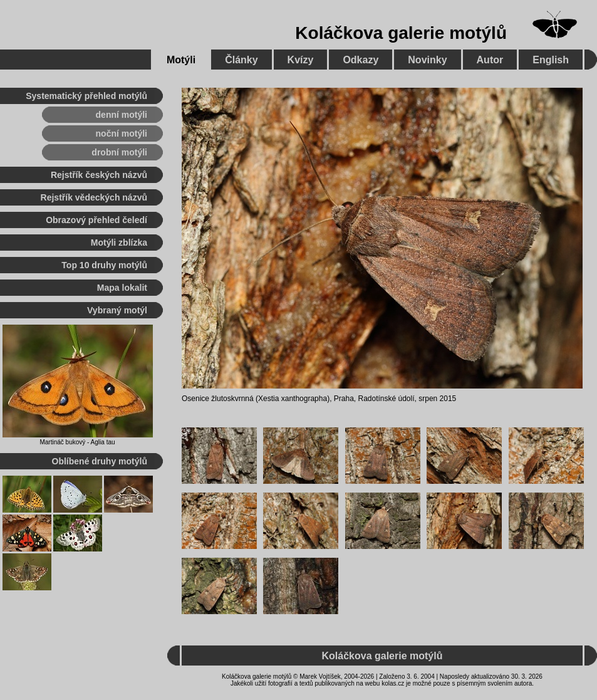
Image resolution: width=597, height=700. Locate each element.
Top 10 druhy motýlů (104, 265)
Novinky (427, 60)
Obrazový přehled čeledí (96, 220)
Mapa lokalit (122, 288)
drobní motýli (119, 152)
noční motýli (122, 133)
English (551, 60)
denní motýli (122, 115)
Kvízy (301, 60)
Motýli (181, 60)
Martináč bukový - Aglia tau (77, 442)
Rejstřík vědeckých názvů (94, 197)
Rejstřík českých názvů (99, 175)
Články (241, 60)
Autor (490, 60)
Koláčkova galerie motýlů (401, 33)
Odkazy (361, 60)
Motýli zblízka (119, 243)
